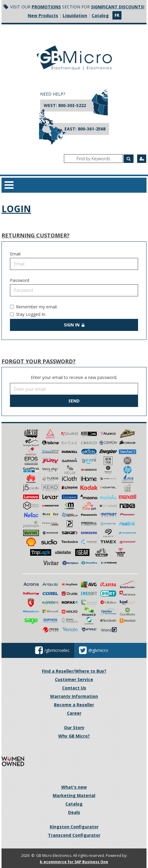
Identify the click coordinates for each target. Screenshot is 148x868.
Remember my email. (34, 307)
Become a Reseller (74, 705)
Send (74, 401)
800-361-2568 (92, 129)
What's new (74, 787)
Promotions (46, 7)
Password (20, 280)
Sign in (74, 325)
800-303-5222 (72, 105)
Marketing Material (74, 795)
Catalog (100, 15)
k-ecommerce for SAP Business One (74, 862)
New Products (43, 15)
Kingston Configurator (74, 827)
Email (15, 254)
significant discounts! (118, 7)
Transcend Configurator (74, 835)
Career (74, 713)
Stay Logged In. (28, 314)
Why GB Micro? (74, 736)
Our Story (74, 727)
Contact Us (74, 688)
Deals (74, 812)
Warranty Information (74, 696)
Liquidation (75, 15)
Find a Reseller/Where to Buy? (74, 671)
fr (117, 15)
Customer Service (74, 679)
